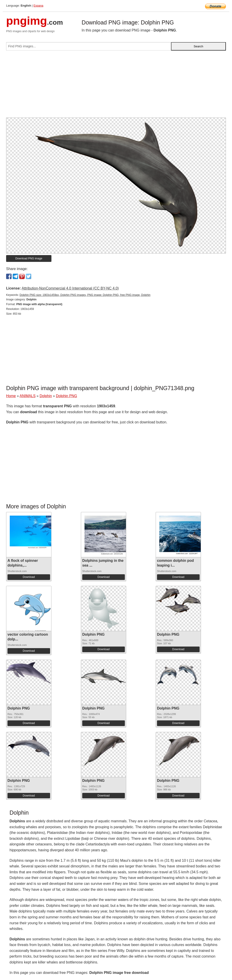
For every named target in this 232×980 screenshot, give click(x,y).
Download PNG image (29, 258)
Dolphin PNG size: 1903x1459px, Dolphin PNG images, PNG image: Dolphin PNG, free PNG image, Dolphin (85, 295)
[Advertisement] (116, 86)
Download (29, 577)
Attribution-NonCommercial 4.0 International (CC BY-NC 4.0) (70, 288)
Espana (38, 6)
